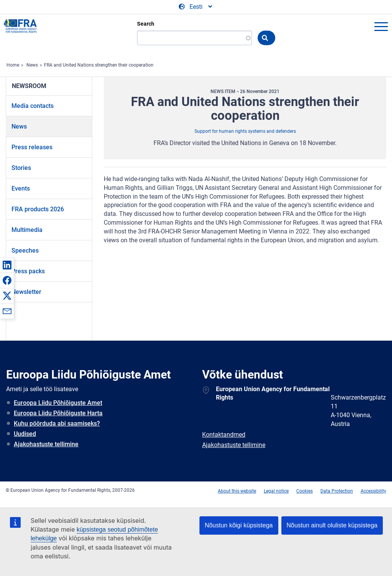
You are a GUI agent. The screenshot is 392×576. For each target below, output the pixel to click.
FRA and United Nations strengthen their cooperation (99, 65)
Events (21, 188)
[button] (7, 265)
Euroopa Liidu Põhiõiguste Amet (58, 403)
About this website (237, 491)
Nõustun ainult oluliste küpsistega (332, 525)
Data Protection (337, 491)
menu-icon (381, 26)
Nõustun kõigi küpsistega (239, 525)
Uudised (25, 434)
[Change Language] (196, 7)
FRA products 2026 (38, 209)
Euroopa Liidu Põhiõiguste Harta (58, 413)
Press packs (28, 271)
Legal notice (276, 491)
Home (13, 65)
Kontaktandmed (224, 435)
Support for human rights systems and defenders (245, 131)
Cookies (305, 491)
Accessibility (373, 491)
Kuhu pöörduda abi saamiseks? (57, 423)
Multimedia (27, 230)
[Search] (194, 38)
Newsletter (26, 292)
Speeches (25, 250)
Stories (21, 168)
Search (146, 24)
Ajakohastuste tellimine (46, 444)
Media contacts (33, 106)
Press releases (32, 147)
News (32, 65)
